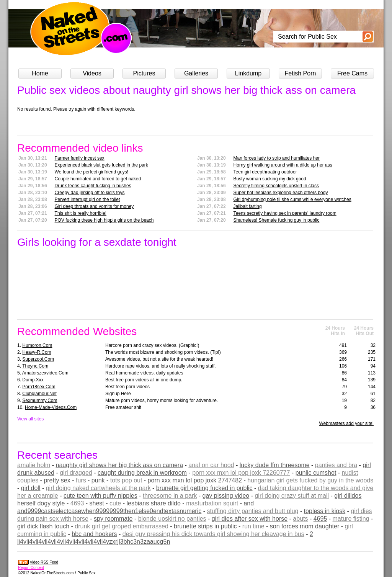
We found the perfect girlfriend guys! (92, 172)
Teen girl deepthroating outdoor (265, 172)
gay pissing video (226, 496)
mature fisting (351, 519)
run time (253, 526)
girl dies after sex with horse (250, 519)
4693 (77, 503)
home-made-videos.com (51, 407)
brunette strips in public (205, 526)
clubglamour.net (39, 394)
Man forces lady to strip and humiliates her (277, 158)
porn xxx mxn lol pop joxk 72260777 (241, 473)
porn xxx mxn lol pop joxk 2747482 (195, 480)
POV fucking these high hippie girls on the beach (104, 220)
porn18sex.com (39, 387)
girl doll (31, 488)
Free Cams (352, 73)
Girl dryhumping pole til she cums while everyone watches (292, 199)
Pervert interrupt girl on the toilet (87, 199)
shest (97, 503)
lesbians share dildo (153, 503)
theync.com (35, 366)
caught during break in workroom (142, 473)
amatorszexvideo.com (45, 373)
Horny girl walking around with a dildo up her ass (283, 165)
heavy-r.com (37, 352)
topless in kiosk (325, 511)
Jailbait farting (248, 206)
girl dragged (76, 473)
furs (81, 480)
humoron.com (37, 345)
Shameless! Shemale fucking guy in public (277, 220)
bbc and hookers (94, 534)
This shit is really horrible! (81, 213)
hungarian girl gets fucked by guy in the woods (310, 480)
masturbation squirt (212, 503)
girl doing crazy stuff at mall (292, 496)
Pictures (144, 73)
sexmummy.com (40, 400)
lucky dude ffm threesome (275, 465)
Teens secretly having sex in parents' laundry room (285, 213)
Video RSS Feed (44, 562)
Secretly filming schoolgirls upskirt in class (276, 186)
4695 (320, 519)
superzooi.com (38, 359)
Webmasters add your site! (346, 423)
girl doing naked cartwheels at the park (98, 488)
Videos (92, 73)
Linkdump (248, 73)
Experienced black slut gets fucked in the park (101, 165)
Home (40, 73)
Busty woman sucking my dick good (270, 179)
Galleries (196, 73)
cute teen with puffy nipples (100, 496)
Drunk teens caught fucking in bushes (93, 186)
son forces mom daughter (305, 526)
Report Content (31, 568)
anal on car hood (211, 465)
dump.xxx (33, 380)
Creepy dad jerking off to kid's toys (90, 193)
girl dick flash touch (43, 526)
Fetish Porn (301, 73)
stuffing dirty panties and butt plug (252, 511)
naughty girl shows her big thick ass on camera (119, 465)
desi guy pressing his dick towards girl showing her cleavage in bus (213, 534)
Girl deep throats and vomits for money (94, 206)
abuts (300, 519)
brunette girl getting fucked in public (204, 488)
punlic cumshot (316, 473)
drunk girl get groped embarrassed (122, 526)
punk (98, 480)
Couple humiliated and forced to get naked (98, 179)
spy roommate (113, 519)
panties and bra (336, 465)
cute (115, 503)
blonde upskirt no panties (172, 519)
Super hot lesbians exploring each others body (281, 193)
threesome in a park (170, 496)
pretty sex (57, 480)
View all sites (30, 419)
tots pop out (126, 480)
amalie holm (34, 465)
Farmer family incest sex (80, 158)
